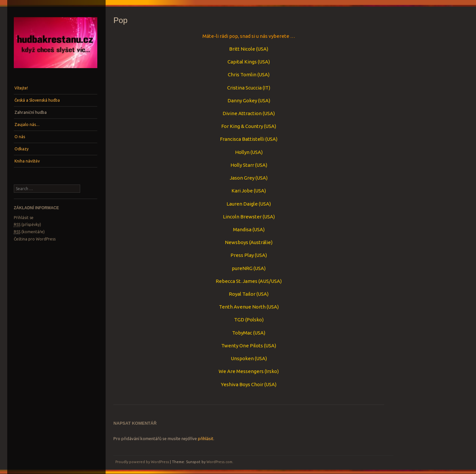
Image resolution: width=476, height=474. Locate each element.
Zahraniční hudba (31, 112)
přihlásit (206, 438)
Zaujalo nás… (27, 125)
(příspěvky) (27, 225)
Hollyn (242, 152)
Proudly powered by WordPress (142, 462)
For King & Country (242, 126)
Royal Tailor (243, 294)
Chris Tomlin (242, 75)
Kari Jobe (242, 191)
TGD (239, 320)
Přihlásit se (24, 218)
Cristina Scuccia (244, 88)
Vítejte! (21, 88)
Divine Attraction (242, 113)
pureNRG (242, 268)
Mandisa (242, 229)
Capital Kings (242, 62)
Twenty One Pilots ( (243, 346)
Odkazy (22, 149)
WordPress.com (219, 462)
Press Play (242, 255)
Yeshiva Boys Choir (242, 384)
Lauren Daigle (242, 204)
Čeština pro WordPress (35, 239)
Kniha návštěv (27, 161)
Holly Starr (243, 165)
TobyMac (242, 333)
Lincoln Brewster (242, 217)
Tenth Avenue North (242, 307)
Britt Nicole (242, 49)
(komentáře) (29, 232)
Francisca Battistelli (242, 139)
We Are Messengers (241, 371)
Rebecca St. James (237, 281)
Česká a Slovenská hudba (37, 100)
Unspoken (242, 358)
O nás (20, 137)
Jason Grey (242, 178)
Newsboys (237, 242)
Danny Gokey (242, 100)
